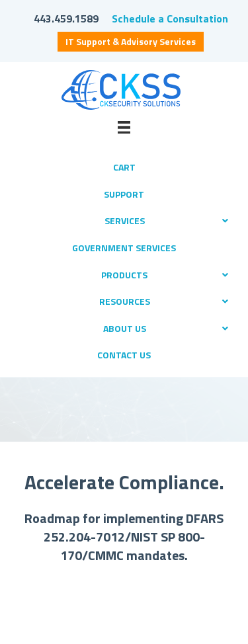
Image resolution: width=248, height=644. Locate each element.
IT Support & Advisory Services (131, 41)
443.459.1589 (66, 19)
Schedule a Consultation (170, 19)
